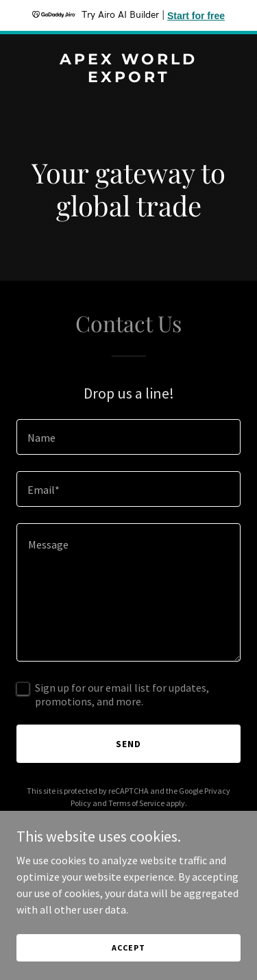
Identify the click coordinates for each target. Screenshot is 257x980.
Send (128, 744)
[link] (128, 78)
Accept (128, 947)
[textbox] (128, 437)
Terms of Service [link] (136, 803)
